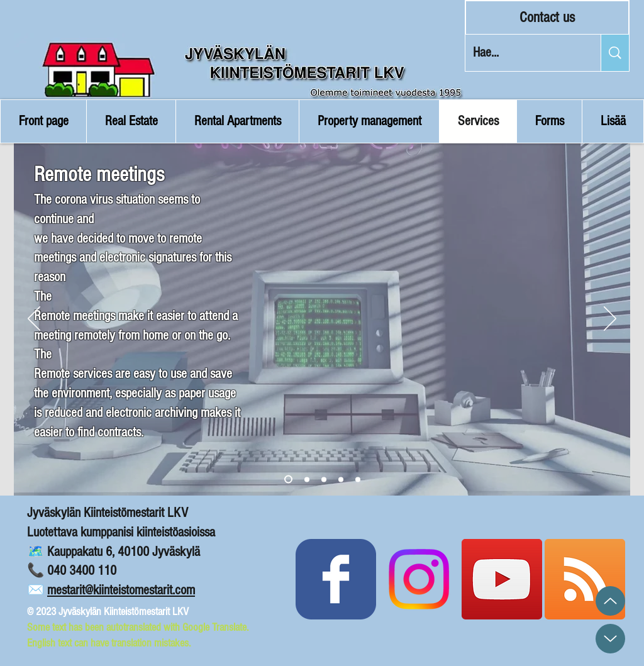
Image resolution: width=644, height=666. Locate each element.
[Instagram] (419, 579)
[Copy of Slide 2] (324, 479)
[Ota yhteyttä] (358, 479)
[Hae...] (524, 53)
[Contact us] (547, 18)
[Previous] (34, 319)
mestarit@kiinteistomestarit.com (121, 590)
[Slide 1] (288, 480)
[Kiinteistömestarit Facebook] (336, 579)
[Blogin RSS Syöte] (585, 579)
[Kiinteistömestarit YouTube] (502, 579)
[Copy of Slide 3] (341, 479)
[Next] (610, 319)
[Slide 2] (307, 479)
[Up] (610, 601)
